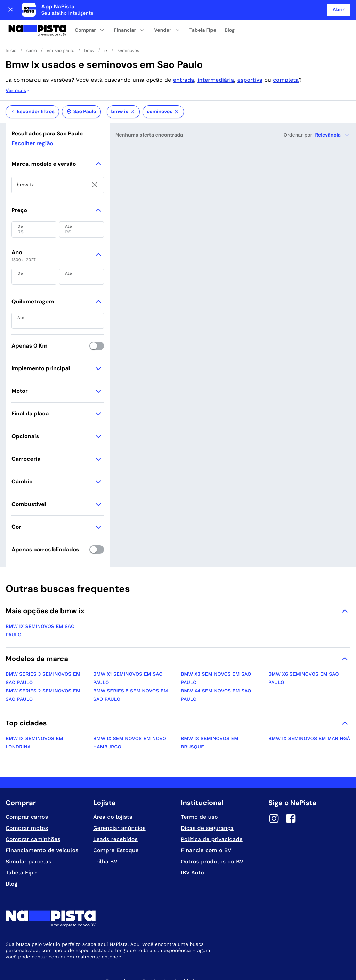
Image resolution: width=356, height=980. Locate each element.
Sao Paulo (81, 84)
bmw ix (123, 84)
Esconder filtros (32, 84)
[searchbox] (58, 157)
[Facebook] (291, 792)
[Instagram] (274, 792)
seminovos (163, 84)
